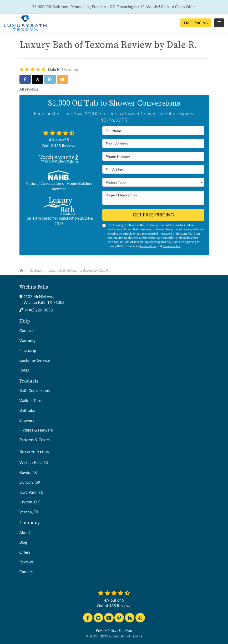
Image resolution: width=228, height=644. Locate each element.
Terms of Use (148, 246)
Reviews (27, 562)
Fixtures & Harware (36, 430)
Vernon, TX (29, 512)
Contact (26, 330)
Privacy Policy (171, 246)
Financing (28, 350)
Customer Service (35, 360)
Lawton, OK (30, 502)
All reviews (29, 89)
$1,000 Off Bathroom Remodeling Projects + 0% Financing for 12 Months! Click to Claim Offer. (114, 7)
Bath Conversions (35, 390)
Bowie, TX (28, 472)
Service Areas (34, 452)
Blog (23, 542)
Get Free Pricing (153, 215)
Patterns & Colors (35, 440)
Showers (27, 420)
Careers (26, 572)
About (25, 532)
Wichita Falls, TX (34, 462)
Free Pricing (196, 23)
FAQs (24, 370)
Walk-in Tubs (31, 400)
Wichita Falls (34, 287)
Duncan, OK (30, 482)
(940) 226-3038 (39, 310)
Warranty (28, 340)
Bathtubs (27, 410)
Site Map (125, 631)
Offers (25, 552)
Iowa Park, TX (31, 492)
